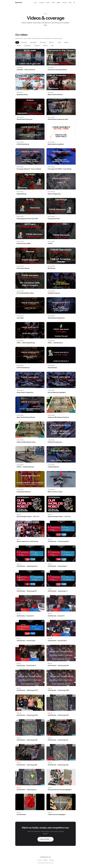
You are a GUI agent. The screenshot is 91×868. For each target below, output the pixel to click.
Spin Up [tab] (51, 42)
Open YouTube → (46, 840)
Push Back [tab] (24, 42)
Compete (41, 3)
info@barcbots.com (46, 857)
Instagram (45, 860)
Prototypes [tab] (37, 46)
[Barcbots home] (19, 3)
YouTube (39, 860)
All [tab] (17, 42)
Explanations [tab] (27, 46)
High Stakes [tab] (33, 42)
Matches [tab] (45, 46)
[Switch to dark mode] (74, 2)
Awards (48, 3)
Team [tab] (52, 46)
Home (36, 3)
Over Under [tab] (43, 42)
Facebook (51, 860)
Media (58, 3)
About (70, 3)
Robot (53, 3)
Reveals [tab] (19, 46)
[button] (30, 57)
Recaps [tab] (66, 42)
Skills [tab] (59, 42)
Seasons (64, 3)
